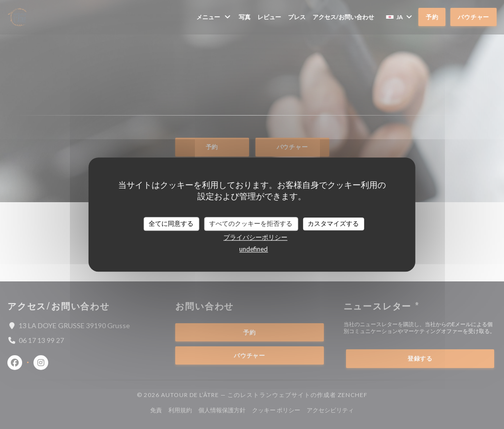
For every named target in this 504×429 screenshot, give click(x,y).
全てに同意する (171, 223)
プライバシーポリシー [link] (255, 237)
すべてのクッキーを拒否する (251, 223)
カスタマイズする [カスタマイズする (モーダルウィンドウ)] (333, 223)
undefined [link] (253, 249)
